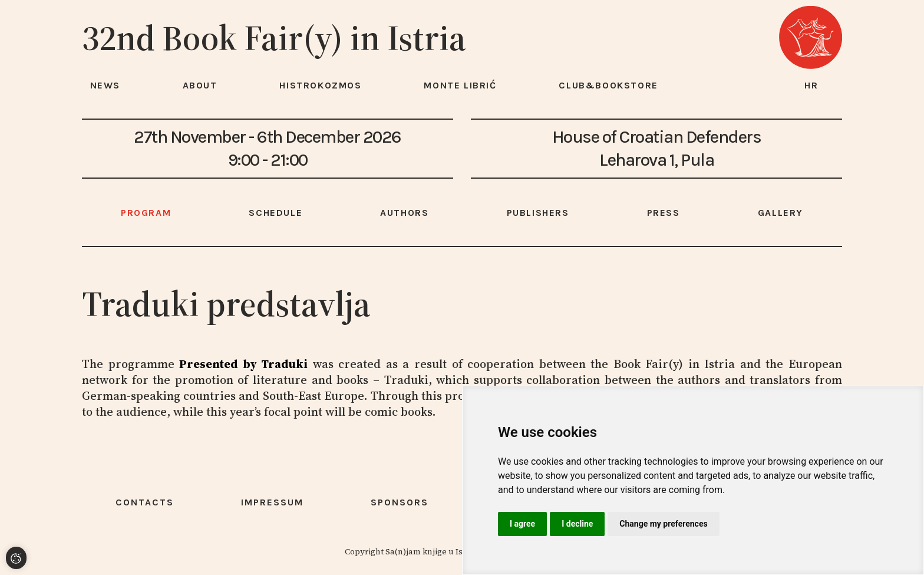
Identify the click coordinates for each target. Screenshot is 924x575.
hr (811, 85)
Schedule (275, 213)
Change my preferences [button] (663, 524)
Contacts (145, 502)
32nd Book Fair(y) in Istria (274, 38)
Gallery (781, 213)
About (200, 85)
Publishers (538, 213)
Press (664, 213)
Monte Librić (460, 85)
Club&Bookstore (608, 85)
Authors (404, 213)
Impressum (272, 502)
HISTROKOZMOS (320, 85)
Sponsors (400, 502)
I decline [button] (577, 524)
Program (146, 213)
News (105, 85)
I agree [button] (522, 524)
